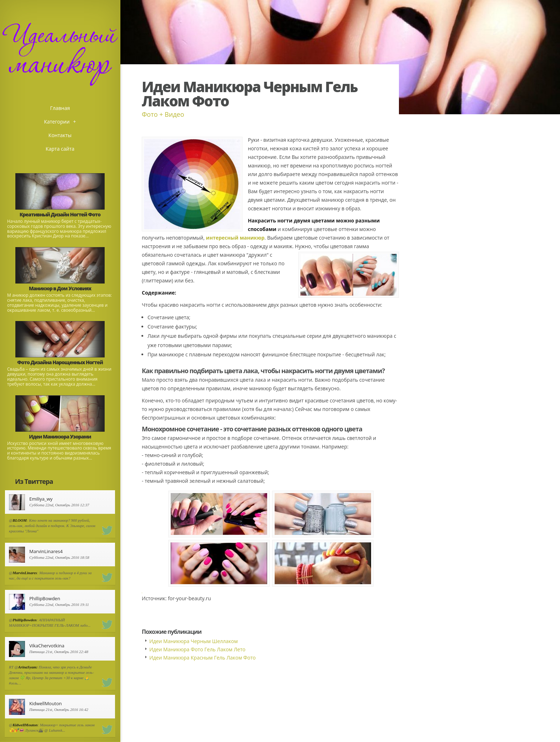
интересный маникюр (235, 238)
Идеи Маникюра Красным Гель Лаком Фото (202, 658)
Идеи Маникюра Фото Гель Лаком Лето (197, 649)
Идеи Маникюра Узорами (60, 437)
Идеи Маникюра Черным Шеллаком (194, 641)
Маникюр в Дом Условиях (60, 288)
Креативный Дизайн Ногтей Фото (60, 214)
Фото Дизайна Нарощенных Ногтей (60, 362)
